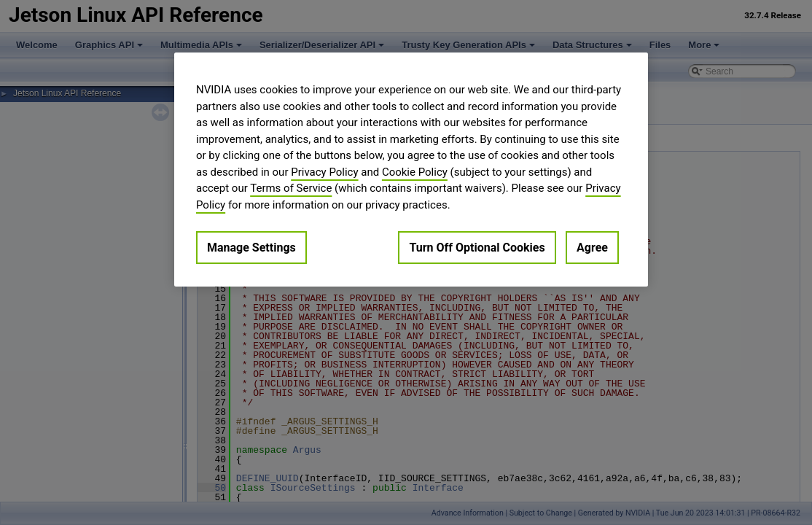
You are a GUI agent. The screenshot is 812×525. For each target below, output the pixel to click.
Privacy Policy (324, 172)
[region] (411, 170)
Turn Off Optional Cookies (477, 248)
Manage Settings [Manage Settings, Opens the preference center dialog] (251, 248)
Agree (592, 248)
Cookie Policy (415, 172)
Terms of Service (291, 188)
